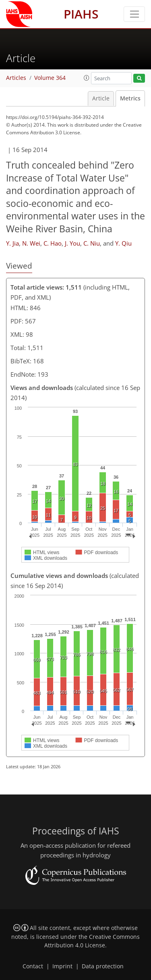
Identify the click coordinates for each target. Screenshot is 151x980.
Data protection (103, 966)
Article (101, 98)
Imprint (62, 966)
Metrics (130, 98)
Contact (33, 966)
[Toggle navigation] (134, 14)
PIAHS (81, 14)
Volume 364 (50, 78)
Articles (16, 78)
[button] (87, 78)
